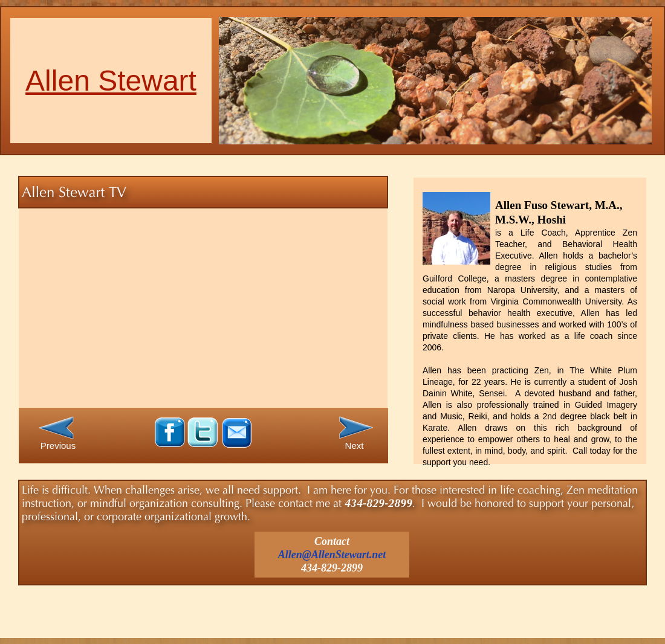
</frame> (197, 308)
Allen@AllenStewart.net (332, 555)
